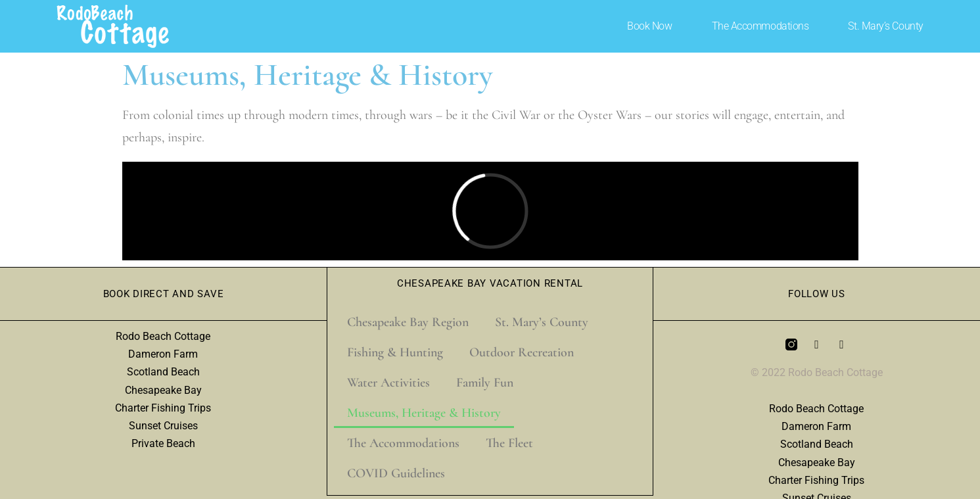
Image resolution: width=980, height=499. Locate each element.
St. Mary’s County (885, 26)
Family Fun (485, 383)
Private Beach (163, 443)
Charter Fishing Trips (163, 408)
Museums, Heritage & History (424, 413)
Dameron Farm (163, 354)
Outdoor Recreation (522, 352)
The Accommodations (760, 26)
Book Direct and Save (164, 294)
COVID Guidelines (396, 473)
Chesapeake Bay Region (408, 322)
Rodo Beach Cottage (163, 336)
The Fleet (509, 443)
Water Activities (388, 383)
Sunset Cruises (163, 426)
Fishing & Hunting (395, 352)
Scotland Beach (163, 372)
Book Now (649, 26)
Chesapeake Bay (163, 390)
